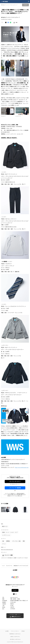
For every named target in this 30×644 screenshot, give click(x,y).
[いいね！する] (2, 22)
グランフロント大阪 (16, 541)
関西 (24, 541)
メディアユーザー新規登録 (15, 488)
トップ (3, 566)
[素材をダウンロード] (14, 22)
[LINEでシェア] (10, 22)
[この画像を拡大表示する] (6, 510)
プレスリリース (9, 566)
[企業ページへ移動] (15, 578)
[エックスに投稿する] (6, 22)
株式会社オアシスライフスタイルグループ (22, 566)
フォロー (15, 590)
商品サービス (5, 526)
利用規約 (23, 631)
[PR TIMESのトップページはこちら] (5, 2)
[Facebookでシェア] (8, 22)
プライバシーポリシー (15, 631)
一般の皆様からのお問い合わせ (15, 639)
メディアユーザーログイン (15, 481)
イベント (4, 544)
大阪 (3, 541)
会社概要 (7, 631)
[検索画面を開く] (29, 2)
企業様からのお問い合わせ (15, 637)
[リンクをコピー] (16, 22)
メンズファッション (6, 535)
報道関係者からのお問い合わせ (15, 634)
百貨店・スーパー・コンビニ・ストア (10, 532)
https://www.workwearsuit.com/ (22, 467)
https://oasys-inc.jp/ (14, 597)
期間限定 (8, 541)
